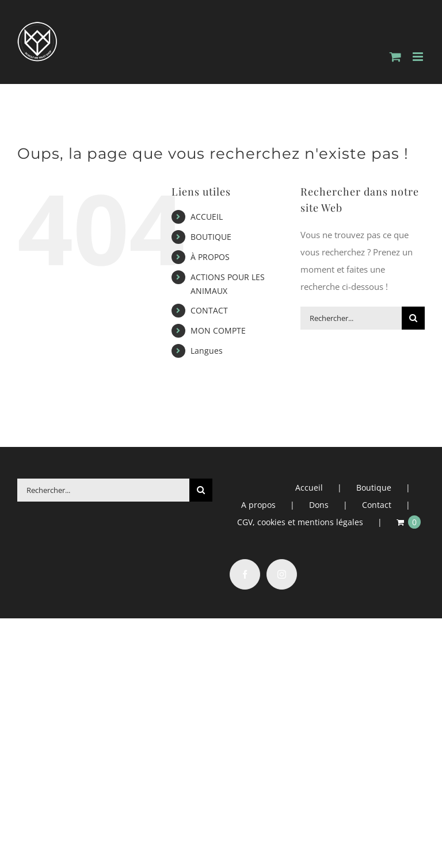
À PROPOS (210, 257)
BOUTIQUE (211, 237)
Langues (207, 351)
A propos (258, 505)
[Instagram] (282, 574)
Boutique (374, 487)
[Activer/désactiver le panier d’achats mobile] (395, 57)
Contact (377, 505)
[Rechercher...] (351, 318)
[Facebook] (245, 574)
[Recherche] (413, 318)
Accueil (309, 487)
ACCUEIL (207, 217)
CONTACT (209, 310)
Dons (319, 505)
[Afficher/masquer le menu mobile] (419, 57)
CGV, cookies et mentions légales (300, 522)
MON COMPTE (218, 330)
